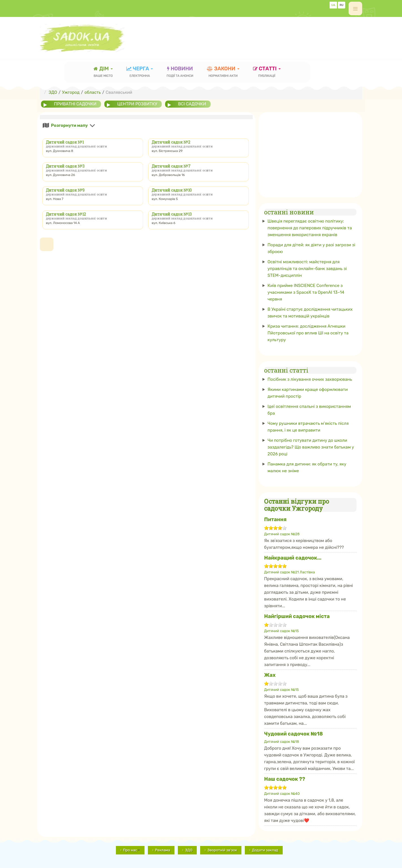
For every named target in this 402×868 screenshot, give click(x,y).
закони (223, 72)
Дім (103, 72)
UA (333, 5)
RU (342, 5)
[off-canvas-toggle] (355, 8)
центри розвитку (137, 104)
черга (140, 72)
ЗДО (189, 850)
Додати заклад (265, 850)
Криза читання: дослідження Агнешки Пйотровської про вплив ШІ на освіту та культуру (308, 333)
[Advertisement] (259, 35)
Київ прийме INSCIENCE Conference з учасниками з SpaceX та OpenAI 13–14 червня (306, 292)
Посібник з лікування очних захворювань (310, 379)
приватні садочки (75, 104)
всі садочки (192, 104)
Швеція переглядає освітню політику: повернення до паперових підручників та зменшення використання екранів (310, 228)
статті (267, 72)
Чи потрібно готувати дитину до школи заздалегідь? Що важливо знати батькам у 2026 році (311, 447)
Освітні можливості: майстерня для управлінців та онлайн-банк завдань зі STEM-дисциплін (307, 269)
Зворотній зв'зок (222, 850)
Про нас (131, 850)
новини (180, 72)
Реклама (162, 850)
